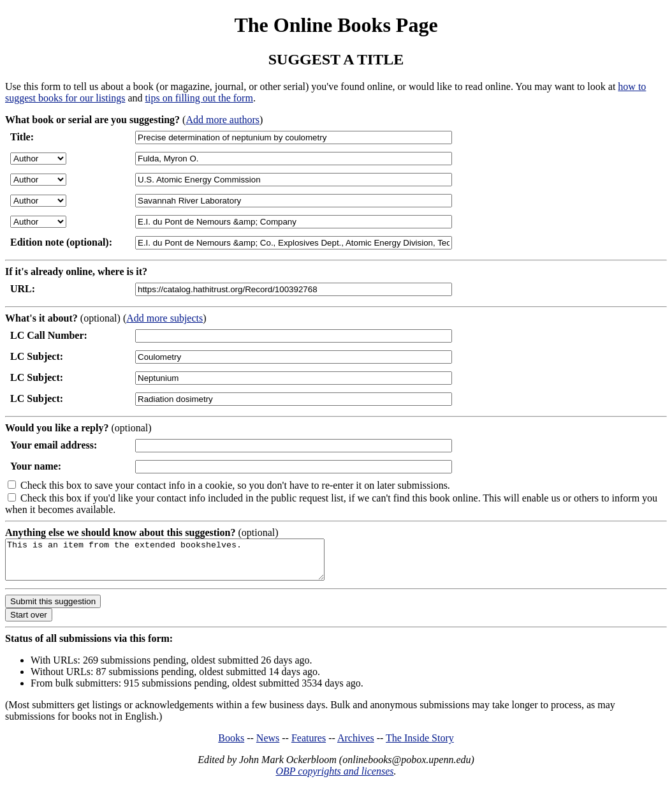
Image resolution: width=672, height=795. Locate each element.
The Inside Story (420, 746)
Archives (356, 746)
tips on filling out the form (199, 98)
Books (231, 746)
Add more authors (223, 120)
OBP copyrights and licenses (334, 779)
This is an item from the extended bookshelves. (184, 563)
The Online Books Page (336, 25)
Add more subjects (164, 318)
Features (309, 746)
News (268, 746)
